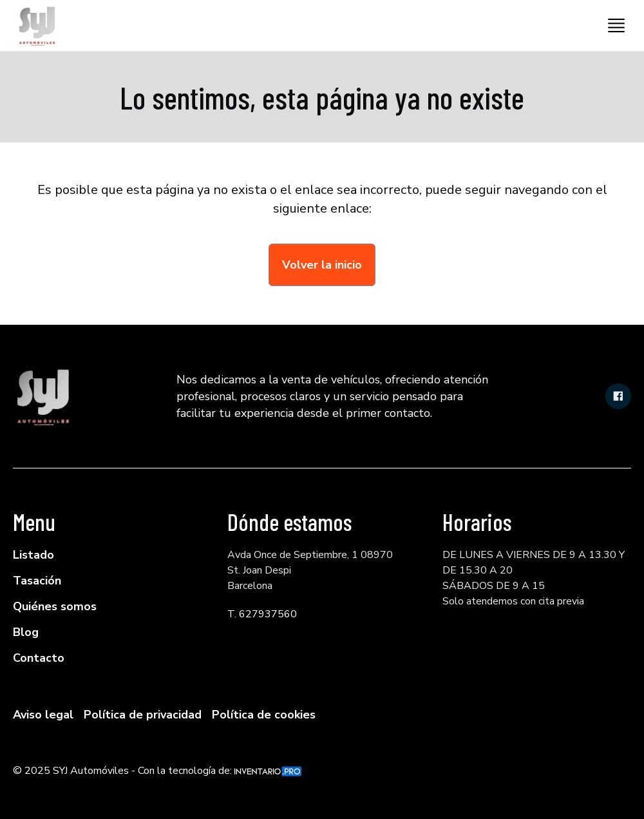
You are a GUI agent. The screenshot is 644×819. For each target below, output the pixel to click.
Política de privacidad (143, 715)
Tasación (37, 581)
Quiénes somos (55, 606)
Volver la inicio (322, 265)
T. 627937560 (262, 614)
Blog (26, 632)
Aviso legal (43, 715)
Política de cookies (264, 715)
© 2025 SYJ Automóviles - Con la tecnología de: (157, 771)
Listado (33, 555)
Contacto (39, 658)
